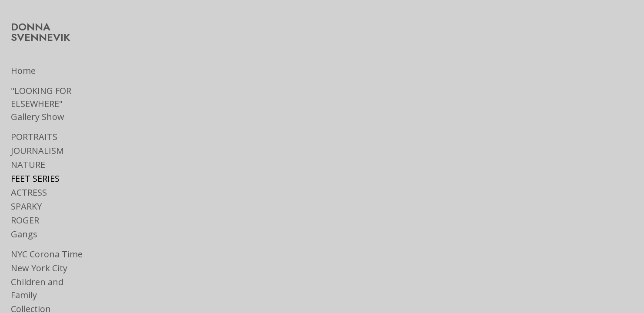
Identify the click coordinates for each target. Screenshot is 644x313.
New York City (39, 245)
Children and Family (51, 258)
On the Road (36, 286)
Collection (31, 272)
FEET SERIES (35, 155)
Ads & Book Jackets (50, 300)
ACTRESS (29, 169)
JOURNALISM (37, 127)
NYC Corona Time (47, 231)
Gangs (24, 211)
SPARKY (26, 183)
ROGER (25, 197)
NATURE (28, 141)
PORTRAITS (34, 113)
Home (23, 60)
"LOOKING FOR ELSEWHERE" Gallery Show (68, 87)
